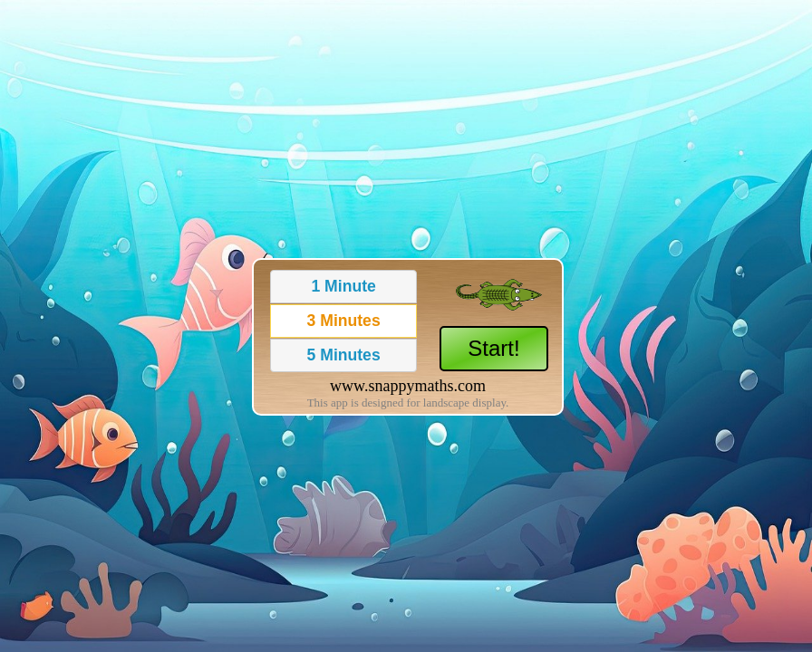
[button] (343, 287)
